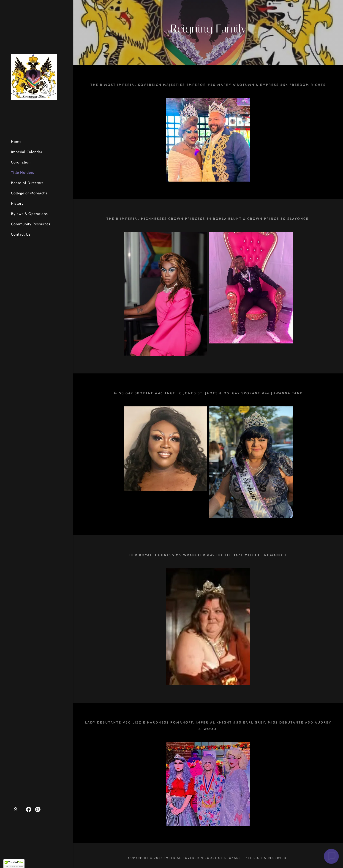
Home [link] (16, 142)
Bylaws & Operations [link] (29, 214)
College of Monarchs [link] (29, 193)
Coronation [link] (21, 162)
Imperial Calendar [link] (27, 152)
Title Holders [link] (23, 173)
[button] (16, 809)
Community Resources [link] (31, 224)
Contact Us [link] (21, 234)
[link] (34, 77)
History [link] (17, 203)
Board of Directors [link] (27, 183)
